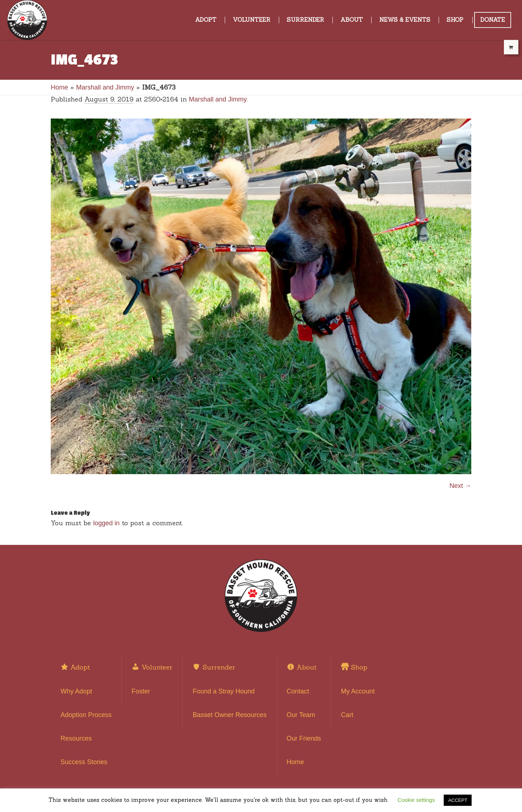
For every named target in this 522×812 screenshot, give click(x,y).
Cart (347, 715)
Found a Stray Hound (223, 691)
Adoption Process (86, 715)
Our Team (301, 715)
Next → (460, 486)
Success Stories (84, 762)
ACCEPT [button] (458, 800)
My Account (358, 691)
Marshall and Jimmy (105, 87)
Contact (298, 691)
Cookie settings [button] (416, 800)
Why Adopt (76, 691)
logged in (106, 523)
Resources (76, 738)
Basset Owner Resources (229, 715)
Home (59, 87)
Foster (141, 691)
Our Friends (304, 738)
